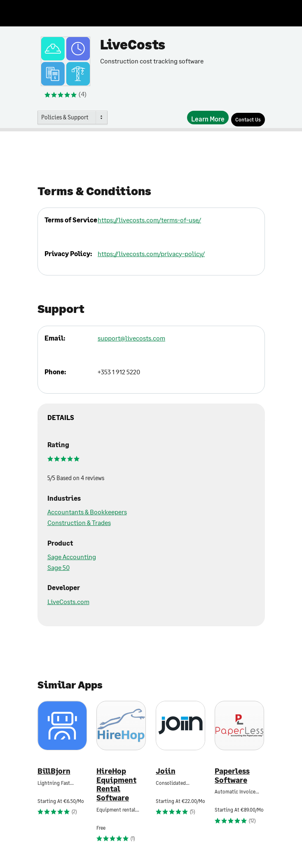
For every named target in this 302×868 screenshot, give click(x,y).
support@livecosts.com (131, 338)
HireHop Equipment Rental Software (116, 784)
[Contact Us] (248, 120)
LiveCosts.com (68, 601)
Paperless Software (232, 776)
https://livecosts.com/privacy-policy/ (151, 253)
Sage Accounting (72, 556)
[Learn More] (208, 118)
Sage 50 (59, 567)
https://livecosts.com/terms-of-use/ (149, 220)
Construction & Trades (79, 522)
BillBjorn (54, 771)
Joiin (166, 771)
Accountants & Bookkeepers (87, 512)
